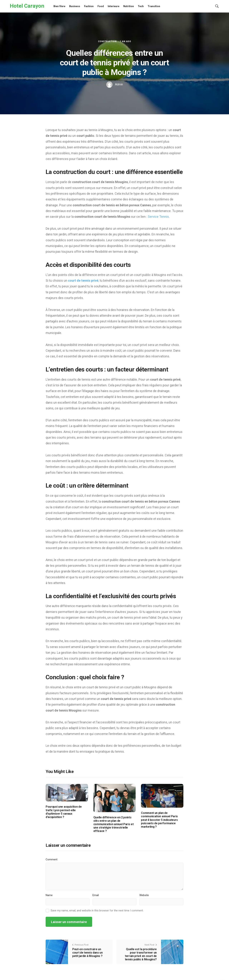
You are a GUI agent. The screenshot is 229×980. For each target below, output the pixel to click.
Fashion (89, 6)
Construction (107, 41)
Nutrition (129, 6)
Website (144, 895)
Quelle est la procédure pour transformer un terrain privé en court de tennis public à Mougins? (141, 954)
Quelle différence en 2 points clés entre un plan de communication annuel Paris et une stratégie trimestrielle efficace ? (114, 824)
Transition (154, 6)
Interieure (114, 6)
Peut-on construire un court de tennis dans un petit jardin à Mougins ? (87, 953)
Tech (141, 6)
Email (96, 895)
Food (101, 6)
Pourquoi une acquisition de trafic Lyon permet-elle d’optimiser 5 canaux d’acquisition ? (64, 812)
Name (49, 895)
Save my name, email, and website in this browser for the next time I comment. (97, 911)
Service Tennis (158, 217)
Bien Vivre (59, 6)
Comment (52, 859)
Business (75, 6)
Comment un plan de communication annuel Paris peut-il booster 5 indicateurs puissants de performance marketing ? (159, 820)
